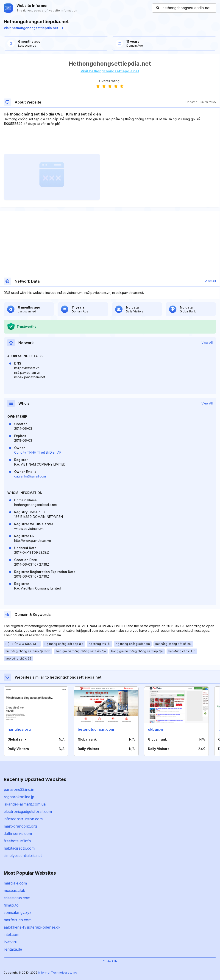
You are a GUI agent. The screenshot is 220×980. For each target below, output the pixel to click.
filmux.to (11, 905)
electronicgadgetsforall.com (28, 812)
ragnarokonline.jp (19, 797)
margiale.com (15, 883)
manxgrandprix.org (20, 826)
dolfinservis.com (18, 834)
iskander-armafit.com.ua (25, 804)
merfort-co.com (18, 920)
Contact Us (110, 961)
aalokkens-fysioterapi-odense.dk (32, 927)
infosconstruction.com (23, 819)
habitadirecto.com (19, 848)
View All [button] (210, 281)
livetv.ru (10, 942)
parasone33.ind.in (19, 789)
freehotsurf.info (17, 841)
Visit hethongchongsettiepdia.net (33, 28)
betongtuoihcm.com (96, 729)
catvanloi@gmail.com (30, 476)
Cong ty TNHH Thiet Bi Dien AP (38, 452)
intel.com (11, 935)
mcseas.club (14, 890)
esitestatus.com (17, 898)
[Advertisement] (110, 140)
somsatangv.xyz (18, 913)
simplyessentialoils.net (23, 856)
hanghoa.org (19, 729)
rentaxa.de (13, 949)
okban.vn (156, 729)
